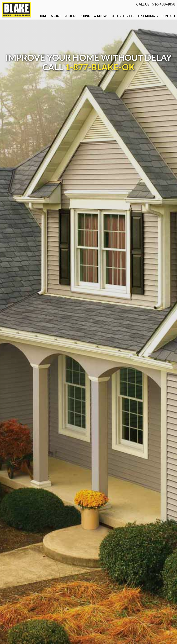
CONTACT (168, 16)
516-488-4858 (164, 4)
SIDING (85, 16)
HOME (43, 16)
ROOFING (71, 16)
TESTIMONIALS (148, 16)
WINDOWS (101, 16)
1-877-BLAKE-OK (100, 67)
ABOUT (56, 16)
